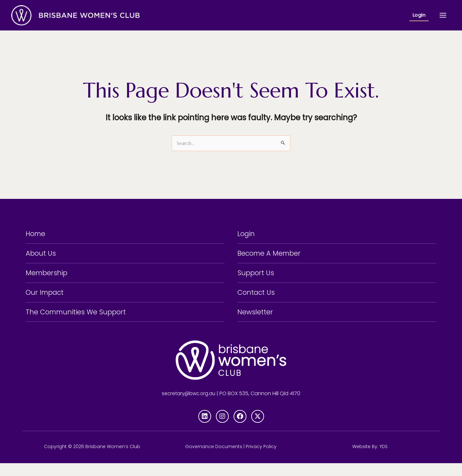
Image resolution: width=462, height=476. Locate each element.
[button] (419, 15)
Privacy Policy (261, 459)
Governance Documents (214, 459)
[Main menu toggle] (443, 15)
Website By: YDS (370, 459)
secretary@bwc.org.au (189, 406)
